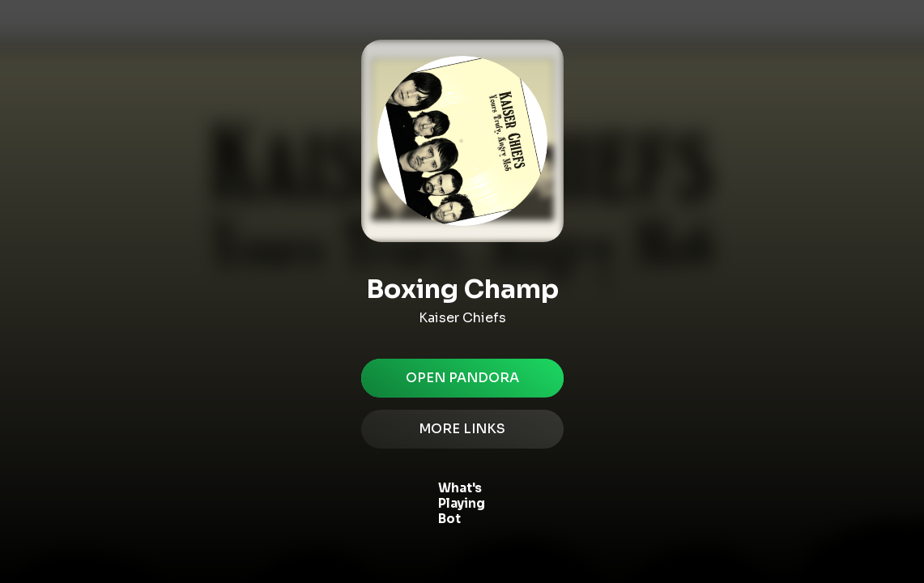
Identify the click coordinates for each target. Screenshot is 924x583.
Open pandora (462, 378)
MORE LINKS (462, 429)
